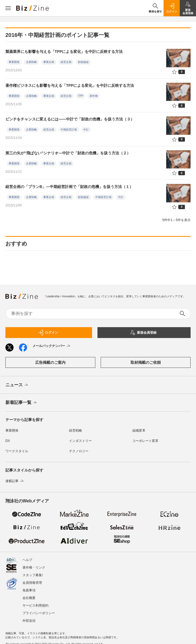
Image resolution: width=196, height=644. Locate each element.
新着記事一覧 (22, 403)
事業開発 (14, 62)
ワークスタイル (17, 451)
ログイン (48, 333)
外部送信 (29, 621)
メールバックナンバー (52, 346)
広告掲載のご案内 (50, 362)
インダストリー (80, 441)
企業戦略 (31, 62)
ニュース (17, 385)
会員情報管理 (32, 583)
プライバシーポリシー (39, 613)
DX (8, 441)
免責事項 (29, 590)
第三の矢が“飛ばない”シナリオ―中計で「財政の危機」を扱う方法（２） (68, 153)
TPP (81, 96)
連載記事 (15, 481)
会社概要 (29, 598)
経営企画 (66, 62)
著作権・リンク (34, 568)
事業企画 (49, 62)
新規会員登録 (143, 333)
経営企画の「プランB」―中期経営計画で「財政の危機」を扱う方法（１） (69, 187)
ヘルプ (27, 560)
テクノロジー (79, 451)
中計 (86, 130)
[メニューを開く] (8, 8)
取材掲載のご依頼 (146, 362)
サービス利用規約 (35, 605)
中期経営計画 (69, 130)
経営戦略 (76, 431)
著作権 (94, 96)
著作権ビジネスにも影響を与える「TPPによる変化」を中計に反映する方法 (70, 85)
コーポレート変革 (145, 441)
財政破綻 (83, 62)
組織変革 (139, 431)
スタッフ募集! (33, 575)
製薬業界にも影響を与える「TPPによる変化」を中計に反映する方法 (64, 52)
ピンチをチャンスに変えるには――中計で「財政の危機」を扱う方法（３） (70, 119)
